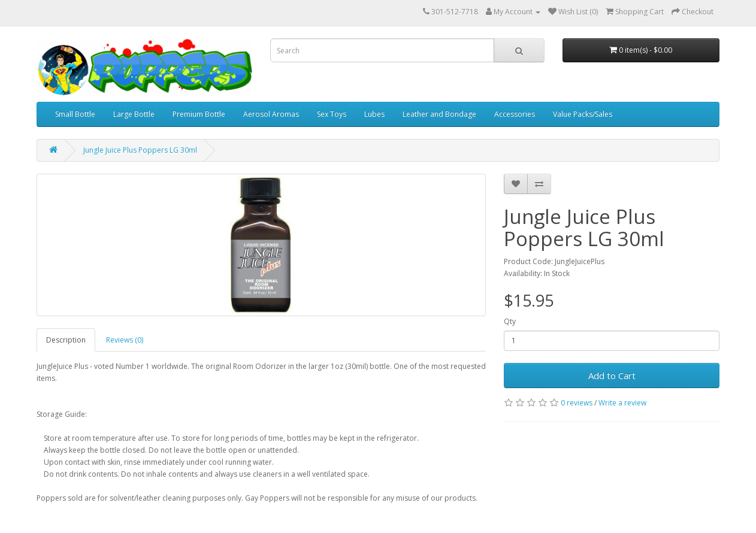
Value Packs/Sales (583, 114)
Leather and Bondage (439, 114)
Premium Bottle (199, 114)
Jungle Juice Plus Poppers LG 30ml (140, 150)
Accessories (515, 114)
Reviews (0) (125, 340)
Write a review (622, 403)
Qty (510, 321)
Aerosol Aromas (271, 114)
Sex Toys (332, 114)
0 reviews (577, 403)
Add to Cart (612, 375)
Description (66, 340)
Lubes (374, 114)
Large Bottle (134, 114)
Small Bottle (75, 114)
